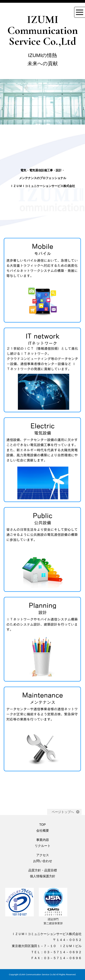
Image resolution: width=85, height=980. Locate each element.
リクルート (43, 846)
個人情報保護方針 (43, 876)
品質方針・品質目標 (43, 870)
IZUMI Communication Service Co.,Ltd (43, 30)
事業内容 (43, 840)
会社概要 (43, 830)
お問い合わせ (43, 861)
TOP (42, 825)
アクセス (43, 855)
